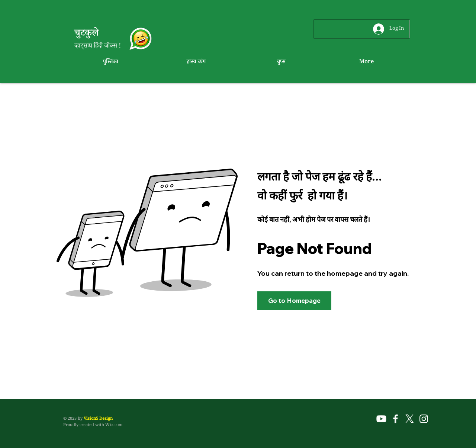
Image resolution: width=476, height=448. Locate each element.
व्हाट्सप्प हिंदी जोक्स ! (98, 47)
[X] (410, 419)
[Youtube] (381, 419)
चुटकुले (88, 34)
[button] (294, 301)
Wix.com (114, 425)
